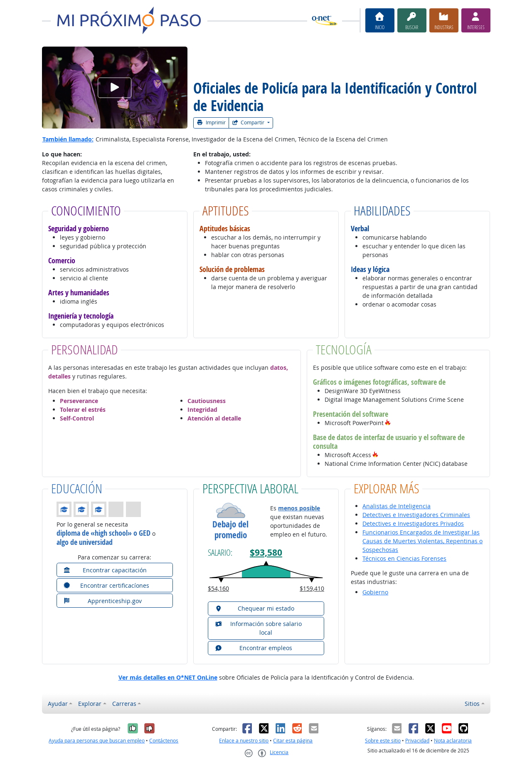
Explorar (90, 704)
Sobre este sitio (383, 741)
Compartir (249, 122)
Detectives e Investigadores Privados (413, 523)
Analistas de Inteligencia (397, 506)
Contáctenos (164, 741)
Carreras (124, 704)
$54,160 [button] (218, 588)
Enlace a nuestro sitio (244, 741)
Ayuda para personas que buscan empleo (97, 741)
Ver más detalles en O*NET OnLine (168, 677)
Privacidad (417, 741)
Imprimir (211, 122)
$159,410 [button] (312, 588)
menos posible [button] (299, 508)
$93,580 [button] (266, 553)
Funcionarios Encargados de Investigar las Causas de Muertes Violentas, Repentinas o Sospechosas (422, 541)
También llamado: (68, 139)
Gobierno (375, 592)
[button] (388, 423)
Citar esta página (293, 741)
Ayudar (58, 704)
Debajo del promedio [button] (230, 529)
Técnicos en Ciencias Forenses (404, 558)
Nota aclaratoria (453, 741)
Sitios (472, 704)
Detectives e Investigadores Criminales (416, 515)
